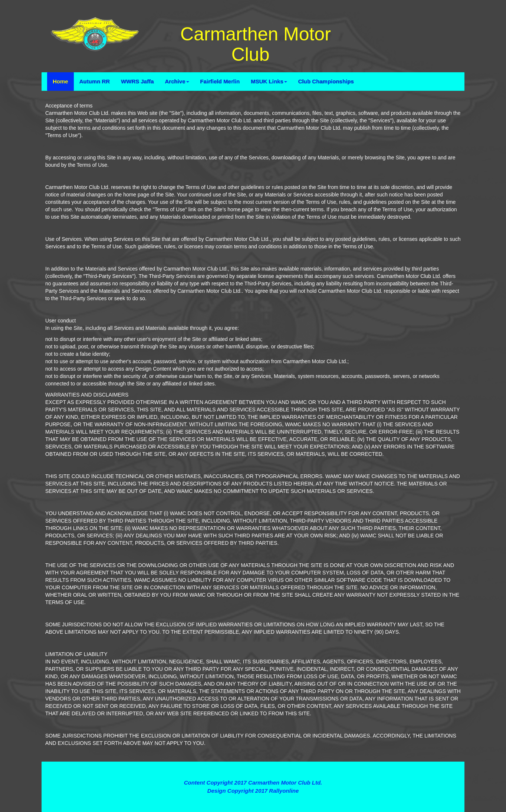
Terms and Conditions (253, 769)
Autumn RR (95, 81)
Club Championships (326, 81)
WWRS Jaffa (137, 81)
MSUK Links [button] (269, 81)
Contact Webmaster (253, 798)
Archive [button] (177, 81)
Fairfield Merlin (220, 81)
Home (60, 81)
